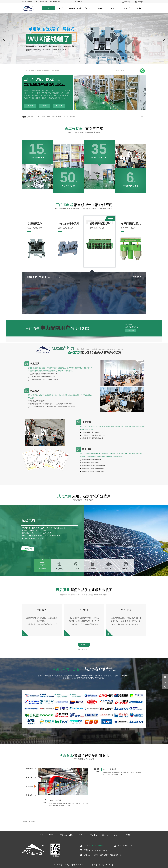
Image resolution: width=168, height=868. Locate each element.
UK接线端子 (55, 71)
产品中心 (88, 8)
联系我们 (140, 8)
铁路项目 (109, 569)
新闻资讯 (114, 8)
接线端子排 (46, 71)
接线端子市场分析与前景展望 (37, 117)
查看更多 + (21, 277)
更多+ (143, 117)
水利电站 (59, 569)
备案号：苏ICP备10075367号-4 (103, 865)
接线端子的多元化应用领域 (54, 117)
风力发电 (76, 569)
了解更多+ (30, 105)
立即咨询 (28, 549)
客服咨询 (165, 682)
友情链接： (25, 822)
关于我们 (62, 8)
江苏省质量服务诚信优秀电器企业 (44, 85)
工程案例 (101, 8)
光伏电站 (42, 569)
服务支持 (127, 8)
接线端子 (38, 71)
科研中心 (44, 105)
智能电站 (92, 569)
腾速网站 (32, 822)
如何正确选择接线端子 (69, 117)
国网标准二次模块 (75, 8)
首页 (49, 8)
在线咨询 (59, 105)
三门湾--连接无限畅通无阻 (42, 79)
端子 (32, 71)
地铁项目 (126, 569)
